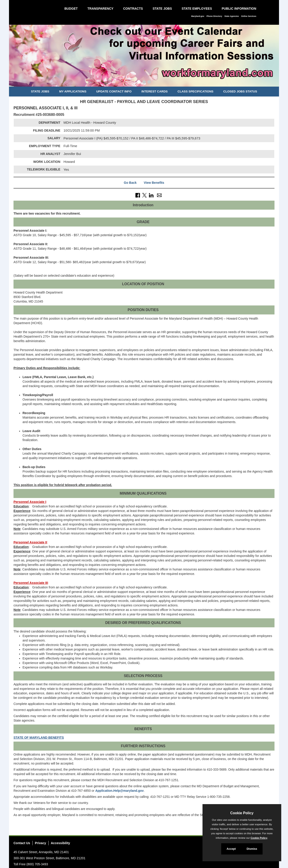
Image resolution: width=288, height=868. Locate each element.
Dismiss (252, 849)
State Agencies (232, 16)
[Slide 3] (149, 83)
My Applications (73, 91)
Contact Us (22, 843)
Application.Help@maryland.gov (119, 791)
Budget (71, 9)
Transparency (100, 9)
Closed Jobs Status (240, 91)
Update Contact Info (114, 91)
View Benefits (154, 183)
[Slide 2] (144, 83)
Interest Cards (154, 91)
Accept (231, 849)
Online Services (249, 16)
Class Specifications (195, 91)
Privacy (40, 843)
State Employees (197, 9)
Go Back (130, 183)
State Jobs (162, 9)
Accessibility (61, 843)
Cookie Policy (242, 813)
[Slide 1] (139, 83)
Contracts (133, 9)
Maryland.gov (198, 16)
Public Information (239, 9)
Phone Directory (214, 16)
